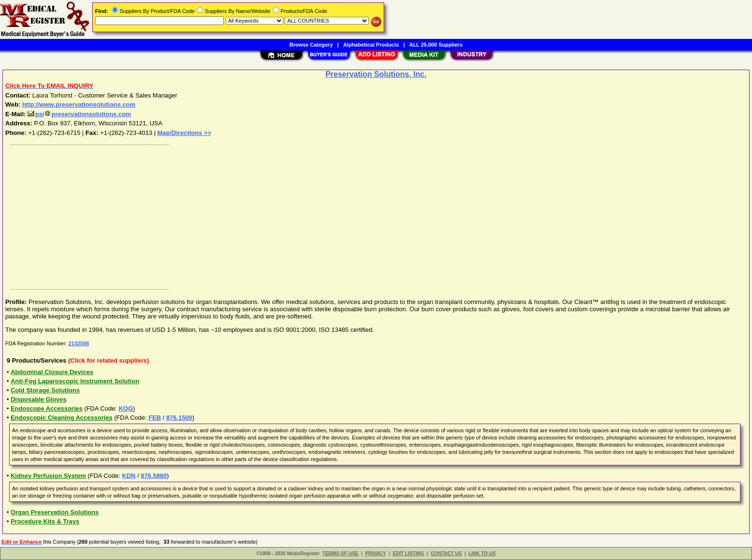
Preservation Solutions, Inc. (376, 74)
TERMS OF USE (340, 554)
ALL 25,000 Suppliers (436, 45)
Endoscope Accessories (47, 408)
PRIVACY (376, 554)
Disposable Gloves (38, 399)
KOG (126, 408)
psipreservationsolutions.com (79, 114)
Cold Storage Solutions (45, 390)
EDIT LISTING (408, 554)
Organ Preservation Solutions (55, 512)
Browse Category (311, 45)
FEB (155, 418)
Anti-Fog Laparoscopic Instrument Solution (75, 381)
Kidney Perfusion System (48, 476)
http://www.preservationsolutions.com (79, 104)
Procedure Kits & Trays (45, 521)
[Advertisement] (294, 215)
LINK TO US (482, 554)
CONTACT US (446, 554)
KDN (129, 476)
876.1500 (179, 418)
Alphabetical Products (371, 45)
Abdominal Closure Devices (52, 372)
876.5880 (154, 476)
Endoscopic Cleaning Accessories (61, 418)
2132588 (79, 343)
